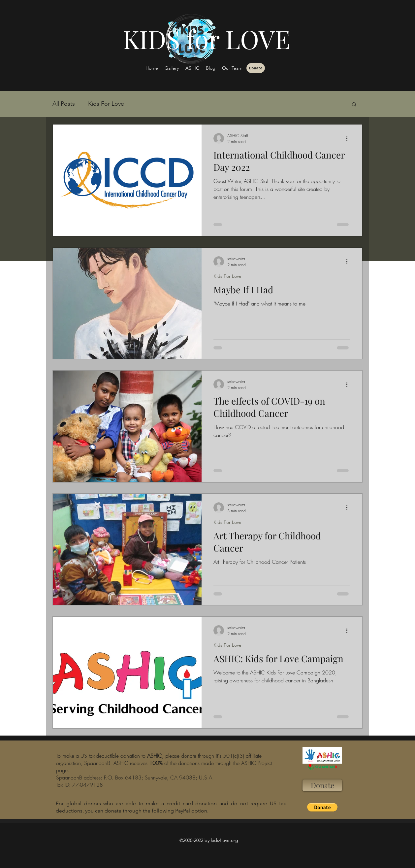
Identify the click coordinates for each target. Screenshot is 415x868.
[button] (354, 105)
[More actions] (349, 138)
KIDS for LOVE (207, 39)
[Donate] (256, 68)
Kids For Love (106, 104)
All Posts (64, 104)
